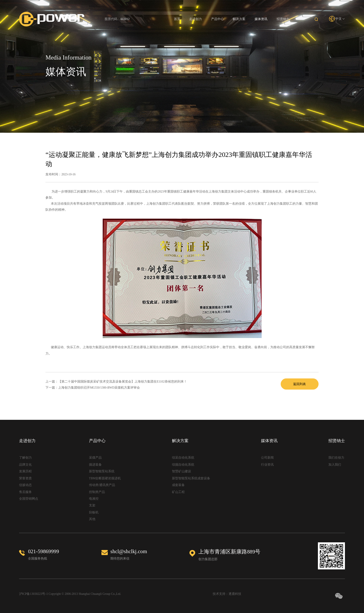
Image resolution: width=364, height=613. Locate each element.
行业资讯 (267, 465)
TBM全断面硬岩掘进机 (105, 478)
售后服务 (25, 492)
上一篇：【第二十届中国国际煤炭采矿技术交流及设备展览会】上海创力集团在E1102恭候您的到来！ (116, 381)
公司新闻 (267, 458)
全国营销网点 (29, 499)
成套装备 (178, 485)
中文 (337, 19)
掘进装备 (95, 465)
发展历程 (25, 471)
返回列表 (299, 384)
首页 (177, 19)
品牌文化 (25, 465)
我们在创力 (336, 458)
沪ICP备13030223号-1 (34, 594)
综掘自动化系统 (183, 465)
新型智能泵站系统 (102, 471)
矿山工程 (178, 492)
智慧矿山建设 (182, 471)
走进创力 (196, 19)
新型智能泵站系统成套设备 (191, 478)
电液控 (94, 499)
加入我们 (335, 465)
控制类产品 (97, 492)
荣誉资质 (25, 478)
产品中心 (217, 19)
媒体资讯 (261, 19)
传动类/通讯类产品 (102, 485)
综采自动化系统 (183, 458)
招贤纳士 (283, 19)
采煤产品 (95, 458)
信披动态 (25, 485)
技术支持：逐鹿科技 (227, 594)
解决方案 (239, 19)
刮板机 (94, 512)
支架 (92, 505)
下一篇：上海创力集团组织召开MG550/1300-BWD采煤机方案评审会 (93, 388)
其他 (92, 519)
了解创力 (25, 458)
